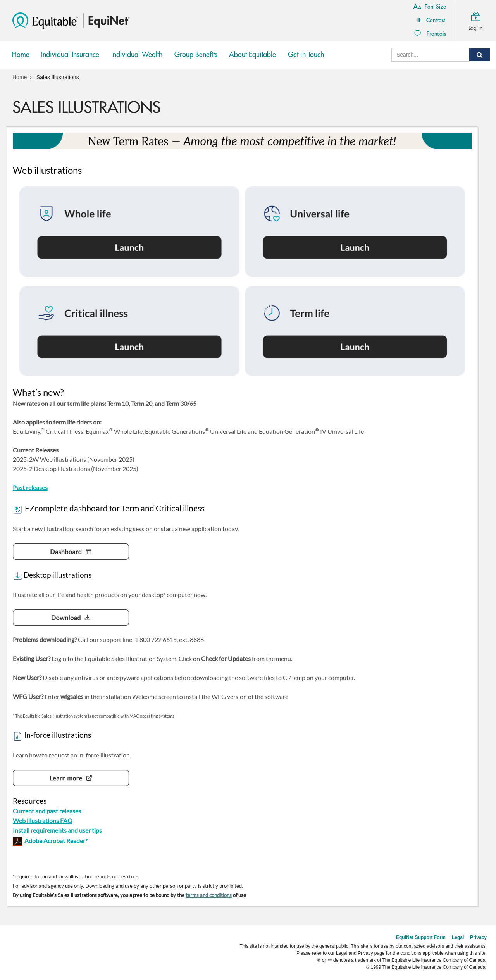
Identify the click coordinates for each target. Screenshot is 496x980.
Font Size (429, 6)
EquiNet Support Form (421, 937)
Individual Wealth (137, 60)
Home (21, 55)
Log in (475, 20)
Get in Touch (306, 55)
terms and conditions (209, 895)
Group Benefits (196, 60)
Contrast (430, 20)
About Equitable (252, 55)
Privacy (478, 937)
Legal (458, 937)
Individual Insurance (71, 60)
